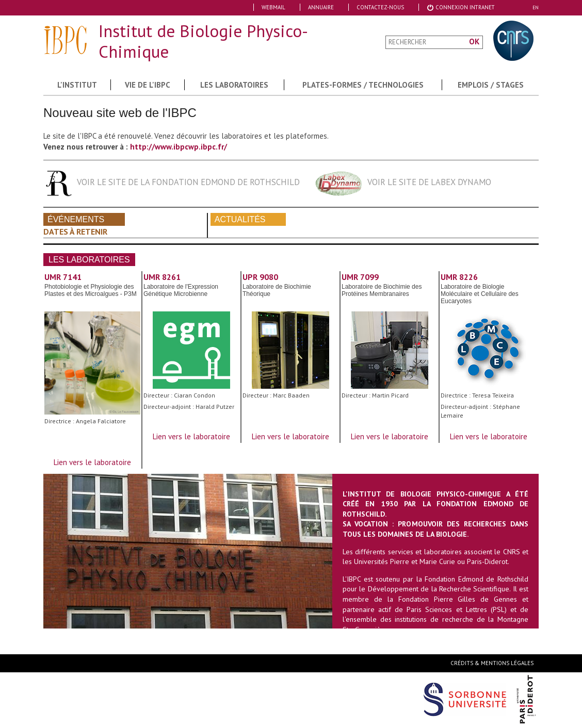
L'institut (77, 85)
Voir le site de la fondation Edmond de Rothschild (188, 182)
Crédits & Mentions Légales (492, 663)
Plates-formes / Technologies (363, 85)
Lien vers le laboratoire (92, 462)
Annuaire (321, 7)
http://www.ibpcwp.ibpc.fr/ (179, 147)
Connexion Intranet (461, 7)
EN (536, 7)
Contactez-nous (380, 7)
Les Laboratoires (234, 85)
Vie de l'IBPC (148, 85)
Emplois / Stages (491, 85)
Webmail (273, 7)
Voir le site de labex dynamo (429, 182)
